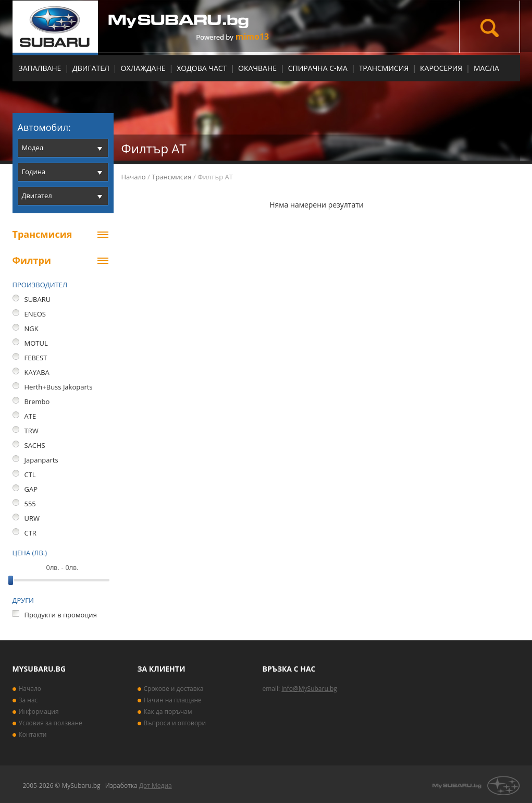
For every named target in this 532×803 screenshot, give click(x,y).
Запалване (40, 68)
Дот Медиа (156, 786)
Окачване (257, 68)
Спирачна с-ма (318, 68)
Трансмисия (384, 68)
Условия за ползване (51, 723)
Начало (134, 177)
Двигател (91, 68)
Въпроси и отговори (175, 723)
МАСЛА (486, 68)
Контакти (33, 734)
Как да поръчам (168, 711)
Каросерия (441, 68)
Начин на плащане (173, 700)
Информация (39, 711)
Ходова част (202, 68)
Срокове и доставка (174, 689)
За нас (28, 700)
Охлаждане (143, 68)
